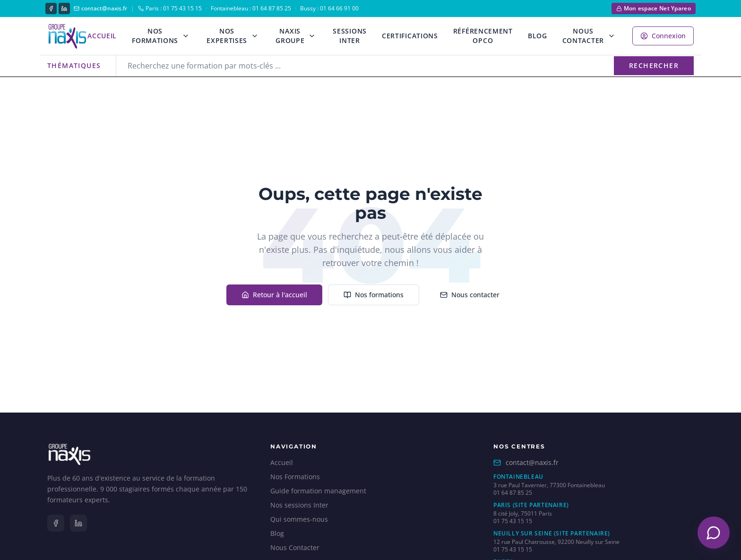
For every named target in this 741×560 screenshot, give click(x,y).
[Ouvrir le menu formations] (186, 36)
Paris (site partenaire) (531, 505)
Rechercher (654, 65)
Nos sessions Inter (299, 505)
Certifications (410, 36)
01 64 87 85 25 (513, 493)
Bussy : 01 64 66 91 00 (329, 9)
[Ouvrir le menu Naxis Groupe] (312, 36)
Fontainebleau (518, 477)
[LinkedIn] (64, 9)
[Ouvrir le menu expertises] (255, 36)
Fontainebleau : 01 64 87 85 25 (251, 9)
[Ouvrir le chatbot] (714, 533)
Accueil (102, 36)
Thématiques (74, 65)
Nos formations (374, 295)
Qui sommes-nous (299, 519)
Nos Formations (155, 36)
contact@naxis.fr (100, 9)
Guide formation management (318, 491)
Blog (538, 36)
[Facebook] (51, 9)
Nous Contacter (583, 36)
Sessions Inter (350, 36)
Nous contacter (470, 295)
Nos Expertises (227, 36)
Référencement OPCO (483, 36)
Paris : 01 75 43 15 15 (170, 9)
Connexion (663, 36)
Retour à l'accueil (274, 295)
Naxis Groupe (290, 36)
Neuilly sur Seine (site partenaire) (552, 534)
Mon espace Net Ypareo (654, 8)
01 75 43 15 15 (513, 521)
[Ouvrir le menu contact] (612, 36)
